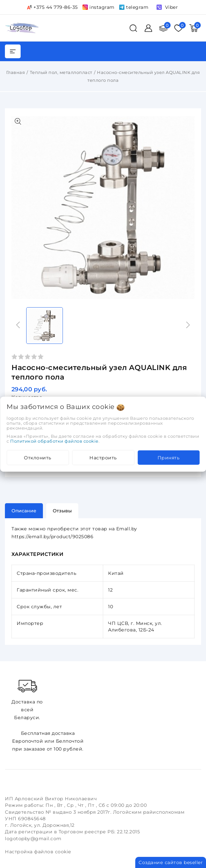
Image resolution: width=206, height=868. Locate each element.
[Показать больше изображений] (18, 121)
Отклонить (38, 457)
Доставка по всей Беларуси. (27, 699)
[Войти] (148, 28)
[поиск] (133, 28)
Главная (16, 72)
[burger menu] (13, 51)
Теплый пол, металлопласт (61, 72)
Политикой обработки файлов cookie (54, 441)
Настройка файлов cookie (38, 852)
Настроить (103, 457)
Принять (169, 457)
